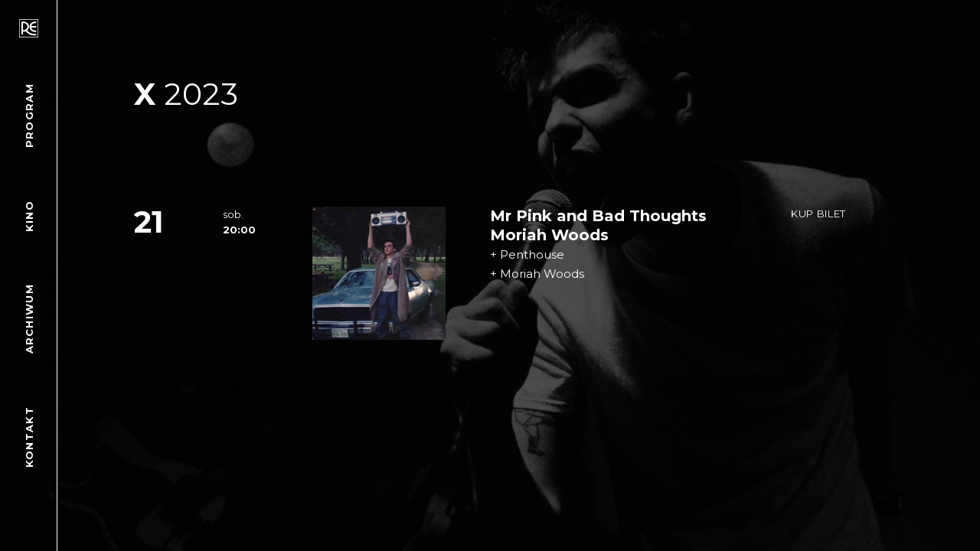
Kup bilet (818, 214)
